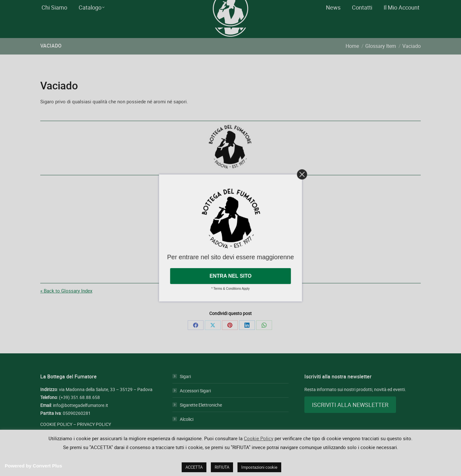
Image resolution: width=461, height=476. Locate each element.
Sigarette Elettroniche (201, 416)
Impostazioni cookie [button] (259, 467)
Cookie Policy (259, 438)
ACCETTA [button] (194, 467)
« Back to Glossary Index (66, 302)
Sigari (185, 388)
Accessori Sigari (195, 402)
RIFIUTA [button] (222, 467)
